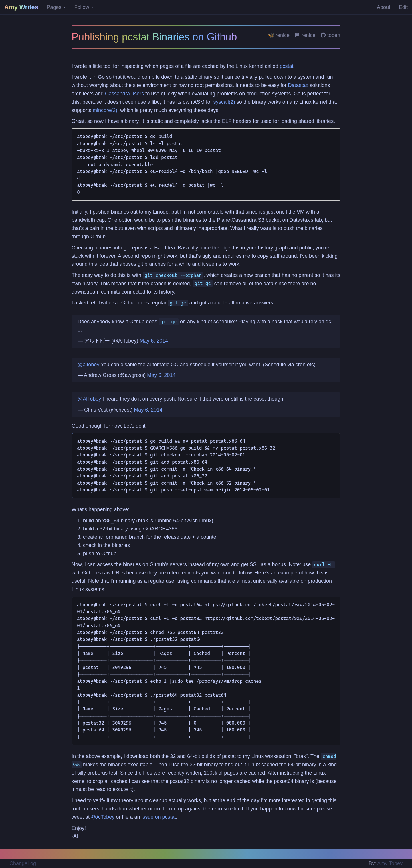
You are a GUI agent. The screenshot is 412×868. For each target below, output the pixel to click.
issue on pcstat (159, 817)
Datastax (298, 85)
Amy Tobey (390, 863)
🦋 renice (279, 35)
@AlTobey (89, 399)
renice (305, 35)
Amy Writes (21, 7)
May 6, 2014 (154, 341)
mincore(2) (105, 110)
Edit (403, 7)
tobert (331, 35)
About (384, 7)
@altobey (88, 365)
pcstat (286, 66)
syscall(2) (224, 102)
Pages (56, 7)
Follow (84, 7)
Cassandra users (124, 94)
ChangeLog (23, 863)
